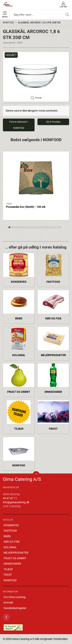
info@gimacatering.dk (16, 502)
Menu (5, 15)
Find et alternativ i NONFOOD (19, 125)
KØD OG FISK (53, 318)
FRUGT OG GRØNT (19, 392)
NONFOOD (8, 23)
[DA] (7, 5)
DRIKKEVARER (53, 392)
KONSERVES (19, 282)
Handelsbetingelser (15, 608)
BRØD (19, 318)
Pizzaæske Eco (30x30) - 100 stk (26, 207)
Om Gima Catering (15, 597)
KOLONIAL (19, 355)
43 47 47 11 (10, 498)
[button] (36, 77)
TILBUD (19, 429)
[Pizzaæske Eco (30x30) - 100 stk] (36, 177)
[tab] (9, 227)
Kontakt (8, 602)
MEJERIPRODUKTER (53, 355)
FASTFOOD (53, 282)
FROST (53, 429)
